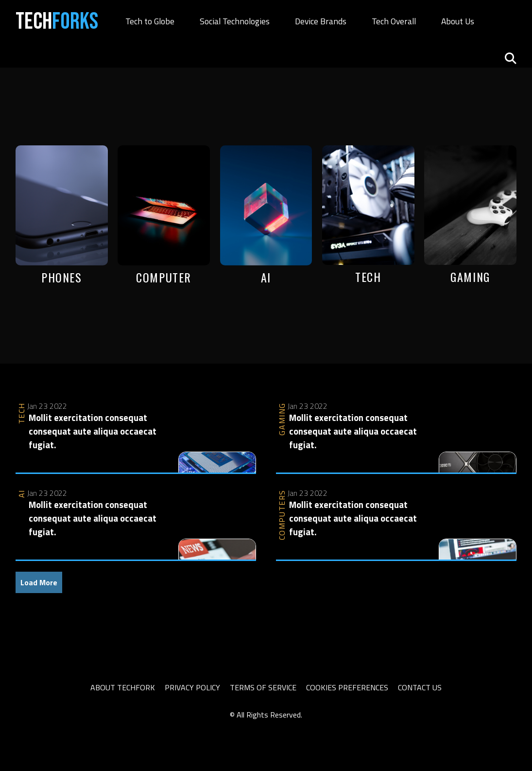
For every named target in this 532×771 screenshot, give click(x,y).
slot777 (71, 726)
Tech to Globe (150, 21)
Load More (39, 582)
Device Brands (321, 21)
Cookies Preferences (347, 687)
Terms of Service (263, 687)
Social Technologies (235, 21)
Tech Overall (394, 21)
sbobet (98, 726)
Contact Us (420, 687)
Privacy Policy (192, 687)
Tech (57, 22)
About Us (458, 21)
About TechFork (123, 687)
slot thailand (36, 726)
